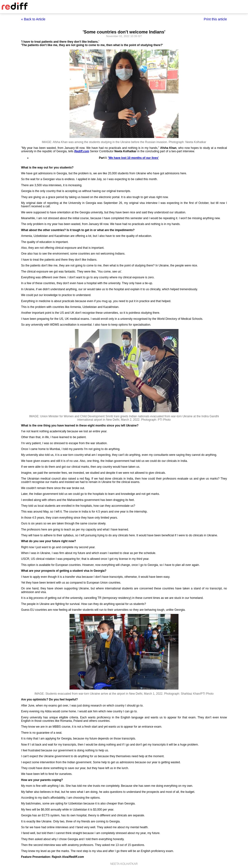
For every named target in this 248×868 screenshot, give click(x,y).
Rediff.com (82, 151)
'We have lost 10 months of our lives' (133, 158)
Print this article (215, 19)
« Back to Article (33, 19)
